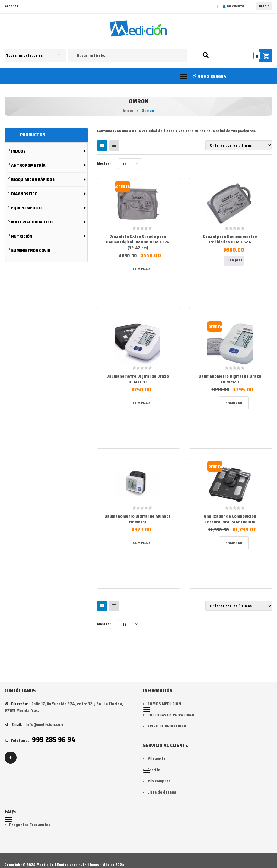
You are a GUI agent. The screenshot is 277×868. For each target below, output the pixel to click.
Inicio (128, 110)
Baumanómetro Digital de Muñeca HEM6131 (138, 519)
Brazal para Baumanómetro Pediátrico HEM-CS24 (230, 239)
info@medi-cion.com (44, 725)
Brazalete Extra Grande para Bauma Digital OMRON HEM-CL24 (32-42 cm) (138, 242)
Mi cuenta (236, 6)
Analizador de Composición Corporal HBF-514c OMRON (230, 519)
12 (125, 164)
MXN (263, 6)
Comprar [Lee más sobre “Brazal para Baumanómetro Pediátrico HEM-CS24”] (235, 260)
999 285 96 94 (54, 740)
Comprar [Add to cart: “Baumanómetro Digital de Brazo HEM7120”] (234, 403)
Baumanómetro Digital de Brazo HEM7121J (138, 379)
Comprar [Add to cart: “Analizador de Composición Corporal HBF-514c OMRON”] (234, 543)
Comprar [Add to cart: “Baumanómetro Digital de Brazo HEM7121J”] (142, 403)
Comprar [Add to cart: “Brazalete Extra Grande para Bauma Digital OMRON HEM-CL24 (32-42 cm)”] (142, 269)
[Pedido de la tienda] (239, 145)
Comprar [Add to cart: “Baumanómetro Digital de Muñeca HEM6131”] (142, 543)
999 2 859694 (212, 76)
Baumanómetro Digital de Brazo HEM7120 (230, 379)
